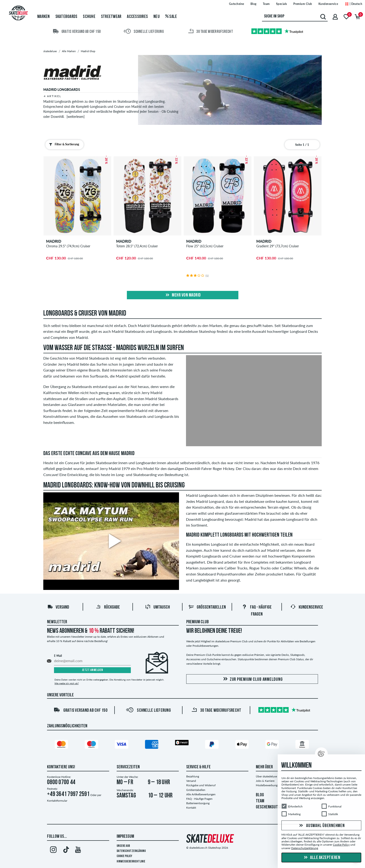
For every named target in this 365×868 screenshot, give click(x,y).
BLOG (260, 795)
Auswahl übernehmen (321, 826)
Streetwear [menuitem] (111, 17)
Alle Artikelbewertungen (201, 794)
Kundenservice (307, 607)
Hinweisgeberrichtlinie (131, 862)
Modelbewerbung (267, 785)
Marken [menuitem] (44, 17)
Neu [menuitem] (157, 17)
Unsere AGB (123, 846)
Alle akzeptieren (321, 858)
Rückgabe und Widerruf (201, 785)
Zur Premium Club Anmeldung (252, 679)
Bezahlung (193, 776)
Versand (58, 607)
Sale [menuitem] (171, 17)
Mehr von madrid (183, 295)
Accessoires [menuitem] (137, 17)
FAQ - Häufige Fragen (199, 799)
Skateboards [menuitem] (66, 17)
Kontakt (191, 808)
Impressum (125, 837)
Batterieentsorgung (198, 803)
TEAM (260, 801)
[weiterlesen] (76, 117)
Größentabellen (207, 607)
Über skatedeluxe (266, 776)
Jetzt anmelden (93, 670)
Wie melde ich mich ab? (67, 683)
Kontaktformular (57, 801)
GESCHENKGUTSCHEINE (273, 807)
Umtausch (157, 607)
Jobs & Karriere (265, 781)
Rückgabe (108, 607)
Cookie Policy (124, 856)
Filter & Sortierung (63, 144)
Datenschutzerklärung (131, 851)
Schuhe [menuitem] (89, 17)
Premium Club (198, 622)
